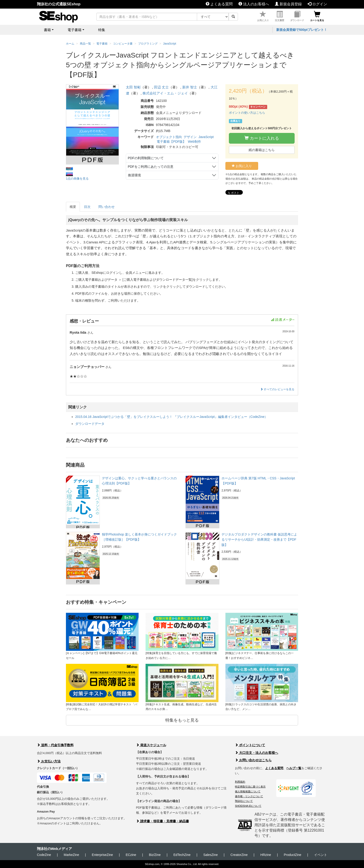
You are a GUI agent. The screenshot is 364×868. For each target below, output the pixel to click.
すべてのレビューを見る (277, 389)
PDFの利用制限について (146, 158)
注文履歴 (279, 16)
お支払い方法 (49, 761)
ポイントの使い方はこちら (247, 113)
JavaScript (206, 137)
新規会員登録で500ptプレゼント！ (302, 30)
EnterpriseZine (102, 855)
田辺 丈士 (161, 87)
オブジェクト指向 (169, 137)
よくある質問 (219, 4)
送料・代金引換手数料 (55, 745)
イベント (321, 855)
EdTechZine (182, 855)
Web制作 (194, 142)
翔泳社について (244, 801)
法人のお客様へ (254, 4)
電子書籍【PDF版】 (171, 142)
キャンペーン (258, 107)
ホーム (70, 44)
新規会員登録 (288, 4)
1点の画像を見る (77, 179)
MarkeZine (71, 855)
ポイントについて (250, 745)
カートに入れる (262, 138)
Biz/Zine (155, 855)
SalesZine (211, 855)
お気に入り (263, 16)
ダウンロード (297, 16)
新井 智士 (190, 87)
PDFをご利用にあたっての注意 (151, 167)
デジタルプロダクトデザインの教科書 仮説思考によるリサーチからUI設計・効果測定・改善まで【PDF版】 (259, 540)
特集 (102, 30)
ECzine (131, 855)
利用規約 (240, 782)
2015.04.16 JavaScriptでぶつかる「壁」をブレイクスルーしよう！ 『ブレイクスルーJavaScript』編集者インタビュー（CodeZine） (171, 417)
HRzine (266, 855)
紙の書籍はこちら (262, 150)
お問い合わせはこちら (253, 760)
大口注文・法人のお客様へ (257, 753)
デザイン (190, 137)
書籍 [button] (47, 30)
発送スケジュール (151, 745)
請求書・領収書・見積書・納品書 (162, 821)
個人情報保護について (248, 791)
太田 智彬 (133, 87)
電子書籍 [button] (75, 30)
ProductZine (292, 855)
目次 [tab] (87, 207)
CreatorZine (239, 855)
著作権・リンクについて (249, 796)
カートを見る (317, 16)
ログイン (317, 4)
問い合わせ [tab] (107, 207)
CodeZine (44, 855)
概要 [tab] (73, 207)
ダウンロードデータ (90, 424)
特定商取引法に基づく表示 (250, 787)
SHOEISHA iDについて (248, 806)
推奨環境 (134, 175)
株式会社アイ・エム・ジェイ (165, 93)
